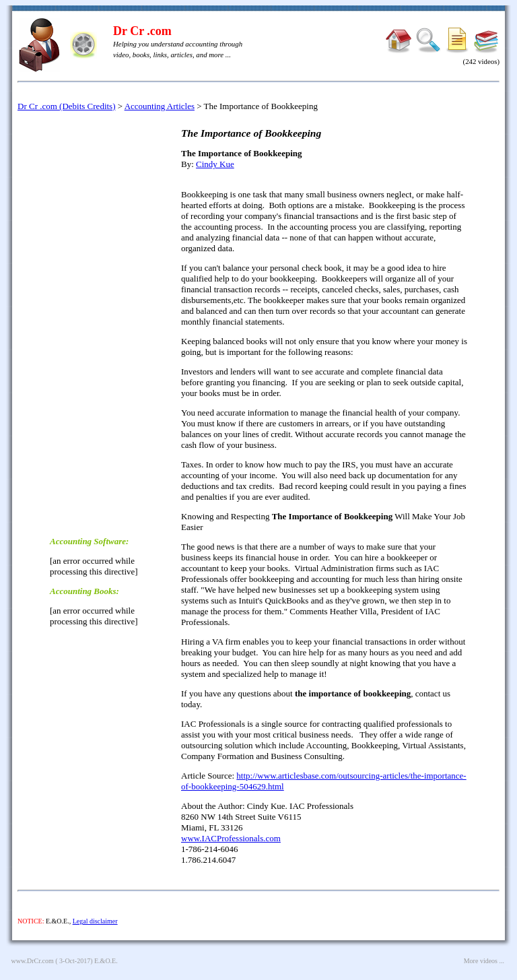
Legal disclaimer (95, 921)
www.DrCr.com (33, 961)
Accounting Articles (160, 106)
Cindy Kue (215, 164)
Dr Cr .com (142, 31)
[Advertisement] (104, 323)
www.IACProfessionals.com (231, 838)
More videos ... (484, 961)
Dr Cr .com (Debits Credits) (67, 106)
